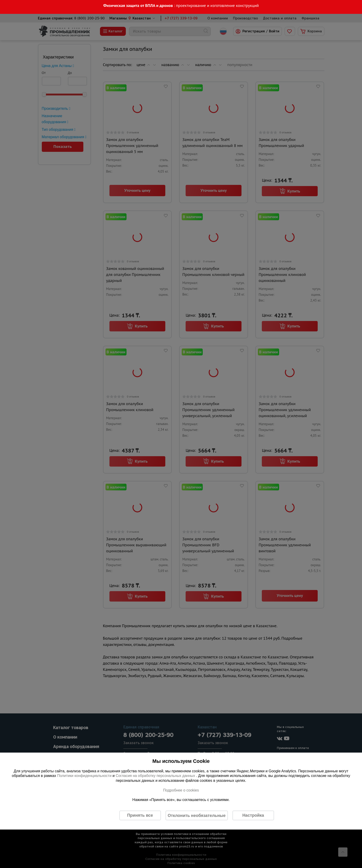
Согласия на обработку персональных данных (156, 776)
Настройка (253, 815)
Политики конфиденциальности (84, 776)
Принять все (140, 815)
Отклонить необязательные (197, 815)
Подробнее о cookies (181, 790)
